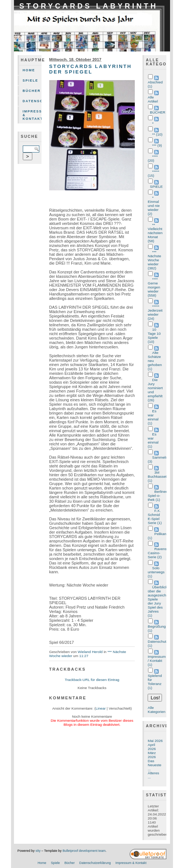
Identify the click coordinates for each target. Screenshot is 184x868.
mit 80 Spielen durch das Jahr (86, 25)
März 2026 (152, 755)
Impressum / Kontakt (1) (157, 661)
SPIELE (156, 186)
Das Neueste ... (154, 765)
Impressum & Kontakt (32, 115)
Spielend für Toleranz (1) (155, 682)
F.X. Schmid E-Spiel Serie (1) (155, 517)
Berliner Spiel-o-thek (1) (157, 496)
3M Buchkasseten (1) (159, 476)
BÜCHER (158, 112)
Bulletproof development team (84, 851)
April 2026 (152, 747)
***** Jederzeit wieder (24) (155, 312)
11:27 (84, 656)
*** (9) (157, 145)
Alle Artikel (153, 99)
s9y (38, 851)
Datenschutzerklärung (32, 101)
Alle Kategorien (156, 710)
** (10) (157, 134)
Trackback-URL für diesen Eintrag (92, 680)
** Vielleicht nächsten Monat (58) (155, 233)
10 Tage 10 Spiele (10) (154, 336)
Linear (101, 708)
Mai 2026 (155, 741)
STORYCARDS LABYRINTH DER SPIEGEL (89, 10)
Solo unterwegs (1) (156, 572)
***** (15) (153, 173)
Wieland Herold (90, 652)
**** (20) (153, 158)
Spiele (31, 80)
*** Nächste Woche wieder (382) (154, 260)
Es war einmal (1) (153, 417)
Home (29, 70)
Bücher (32, 91)
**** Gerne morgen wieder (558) (154, 287)
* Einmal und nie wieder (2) (154, 206)
